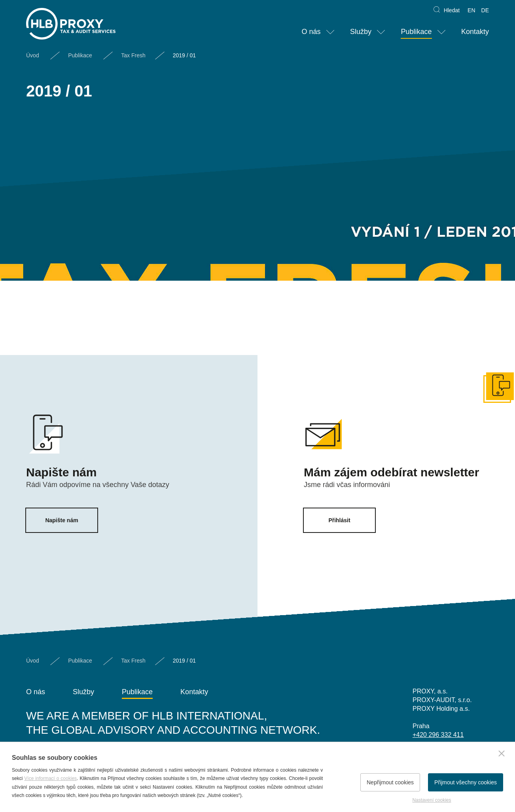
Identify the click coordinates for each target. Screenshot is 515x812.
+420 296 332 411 (438, 735)
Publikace (416, 32)
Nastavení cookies (432, 800)
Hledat (452, 10)
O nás (311, 32)
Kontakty (475, 32)
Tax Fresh (133, 55)
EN (471, 10)
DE (485, 10)
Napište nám (62, 520)
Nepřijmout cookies (390, 782)
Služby (361, 32)
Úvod (33, 55)
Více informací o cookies (50, 778)
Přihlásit (339, 520)
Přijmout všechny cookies (466, 782)
